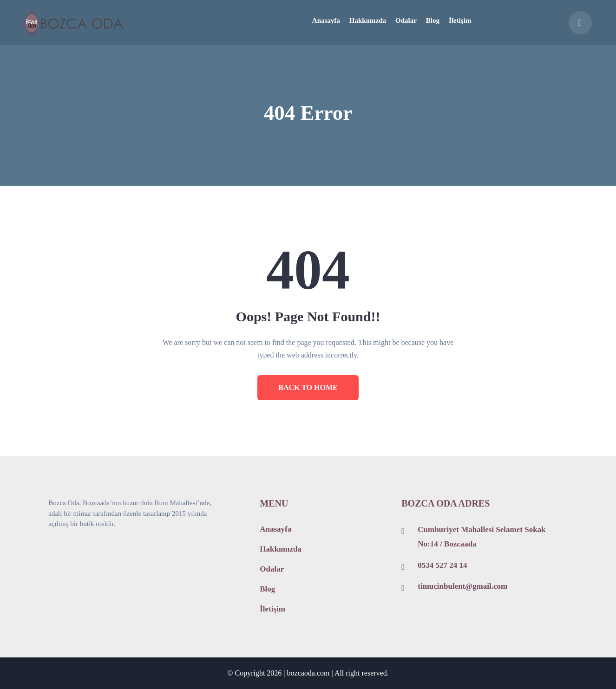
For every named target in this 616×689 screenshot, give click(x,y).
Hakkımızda (281, 549)
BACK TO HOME (308, 387)
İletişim (272, 609)
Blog (267, 589)
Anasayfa (275, 529)
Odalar (272, 569)
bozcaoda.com (308, 673)
